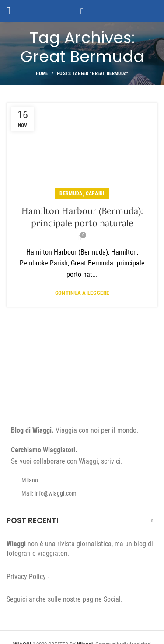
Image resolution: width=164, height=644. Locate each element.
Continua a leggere (82, 293)
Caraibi (95, 193)
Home (42, 74)
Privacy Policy (26, 577)
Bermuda (71, 193)
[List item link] (82, 493)
